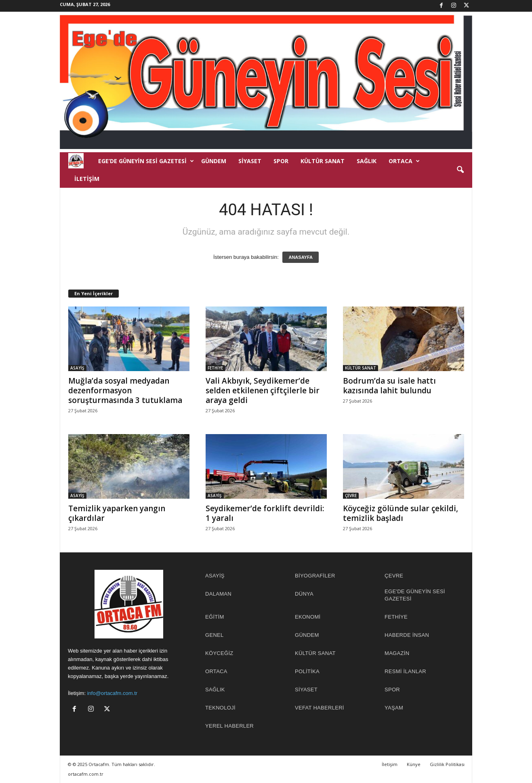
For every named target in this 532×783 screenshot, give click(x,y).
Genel (214, 635)
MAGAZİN (397, 653)
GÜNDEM (214, 161)
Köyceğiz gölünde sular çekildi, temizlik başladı (401, 513)
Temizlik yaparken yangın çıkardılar (117, 513)
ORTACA (404, 161)
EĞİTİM (215, 617)
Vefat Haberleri (320, 708)
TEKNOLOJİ (220, 708)
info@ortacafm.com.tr (112, 693)
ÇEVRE (351, 495)
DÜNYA (304, 594)
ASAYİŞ (77, 368)
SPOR (281, 161)
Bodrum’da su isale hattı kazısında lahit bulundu (389, 386)
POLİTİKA (307, 671)
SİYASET (250, 161)
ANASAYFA (301, 257)
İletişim (87, 179)
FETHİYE (215, 368)
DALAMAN (218, 594)
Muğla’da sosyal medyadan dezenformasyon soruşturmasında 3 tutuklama (125, 390)
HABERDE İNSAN (407, 635)
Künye (414, 764)
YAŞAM (394, 708)
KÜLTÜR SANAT (323, 161)
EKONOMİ (308, 617)
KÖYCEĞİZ (219, 653)
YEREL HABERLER (229, 726)
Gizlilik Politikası (447, 764)
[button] (460, 170)
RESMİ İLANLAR (405, 671)
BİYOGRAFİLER (315, 576)
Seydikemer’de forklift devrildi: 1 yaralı (265, 513)
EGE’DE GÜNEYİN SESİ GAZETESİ (146, 161)
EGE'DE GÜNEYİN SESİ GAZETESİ (415, 595)
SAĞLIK (367, 161)
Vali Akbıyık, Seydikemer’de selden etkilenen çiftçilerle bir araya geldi (263, 390)
